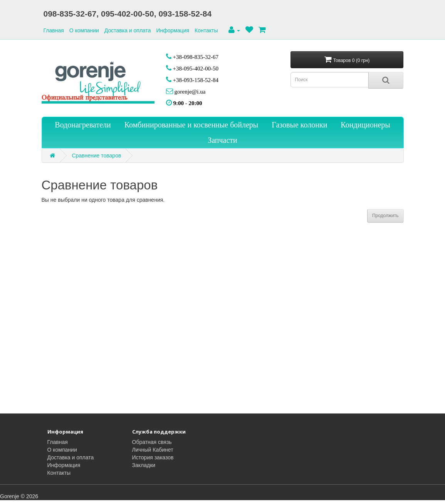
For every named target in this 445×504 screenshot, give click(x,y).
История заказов (153, 457)
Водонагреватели (83, 125)
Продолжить (385, 216)
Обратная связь (152, 442)
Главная (54, 30)
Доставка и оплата (128, 30)
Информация (173, 30)
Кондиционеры (365, 125)
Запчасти (222, 140)
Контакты (206, 30)
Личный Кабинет (153, 450)
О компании (84, 30)
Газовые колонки (299, 125)
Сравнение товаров (96, 156)
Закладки (144, 465)
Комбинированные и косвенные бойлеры (191, 125)
